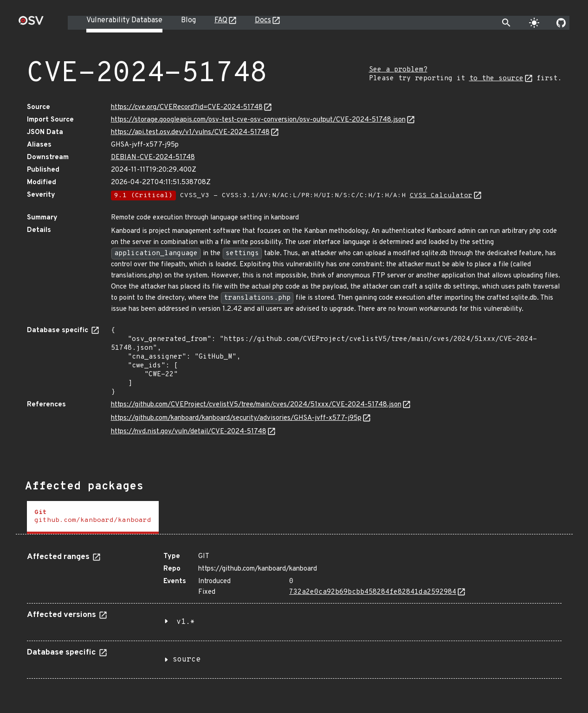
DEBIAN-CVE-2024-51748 (153, 157)
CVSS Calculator (441, 196)
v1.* (186, 622)
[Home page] (31, 23)
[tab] (93, 517)
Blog (188, 20)
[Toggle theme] (534, 23)
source (187, 660)
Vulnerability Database (124, 20)
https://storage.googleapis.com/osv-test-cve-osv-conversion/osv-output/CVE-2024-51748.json (258, 120)
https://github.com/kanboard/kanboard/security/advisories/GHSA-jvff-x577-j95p (236, 418)
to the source (496, 79)
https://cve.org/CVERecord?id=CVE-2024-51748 (187, 107)
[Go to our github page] (561, 23)
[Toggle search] (506, 23)
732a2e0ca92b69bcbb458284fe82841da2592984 (373, 592)
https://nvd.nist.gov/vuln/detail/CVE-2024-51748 (189, 432)
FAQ (221, 20)
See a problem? (398, 70)
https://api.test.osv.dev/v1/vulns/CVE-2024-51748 (190, 132)
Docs (263, 20)
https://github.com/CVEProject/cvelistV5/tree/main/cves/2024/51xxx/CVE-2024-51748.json (256, 405)
